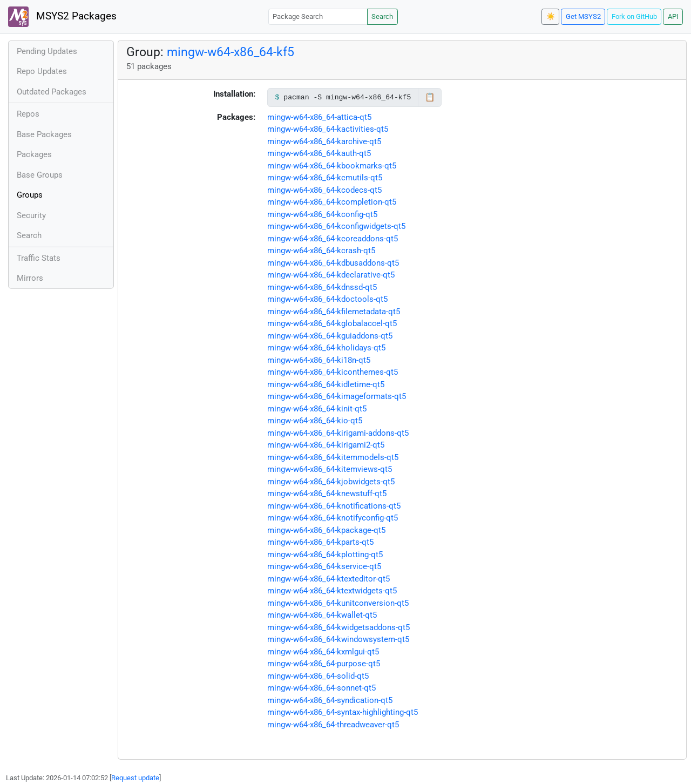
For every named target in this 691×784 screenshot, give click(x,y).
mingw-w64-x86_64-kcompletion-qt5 (332, 202)
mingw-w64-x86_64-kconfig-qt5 (322, 214)
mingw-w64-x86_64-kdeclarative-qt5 (331, 275)
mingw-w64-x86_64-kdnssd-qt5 (322, 287)
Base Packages (44, 134)
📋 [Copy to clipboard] (430, 97)
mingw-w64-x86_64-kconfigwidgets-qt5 (336, 226)
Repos (28, 114)
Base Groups (40, 175)
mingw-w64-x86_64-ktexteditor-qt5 (328, 579)
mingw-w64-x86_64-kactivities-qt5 (328, 129)
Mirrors (30, 278)
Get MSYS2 (583, 16)
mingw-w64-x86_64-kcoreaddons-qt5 (333, 239)
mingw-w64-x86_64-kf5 (231, 52)
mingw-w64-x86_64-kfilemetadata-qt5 (334, 312)
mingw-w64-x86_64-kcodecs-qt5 (324, 190)
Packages (34, 154)
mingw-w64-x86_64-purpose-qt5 (324, 664)
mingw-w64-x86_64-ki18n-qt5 (319, 360)
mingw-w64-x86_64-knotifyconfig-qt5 (333, 518)
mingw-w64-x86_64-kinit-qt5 (317, 409)
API (673, 16)
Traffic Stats (39, 258)
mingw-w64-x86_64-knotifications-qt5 (334, 506)
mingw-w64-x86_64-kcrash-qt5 (321, 251)
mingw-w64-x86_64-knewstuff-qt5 (327, 494)
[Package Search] (318, 16)
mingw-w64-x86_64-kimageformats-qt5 (337, 396)
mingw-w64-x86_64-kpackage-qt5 (326, 530)
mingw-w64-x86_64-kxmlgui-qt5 (323, 652)
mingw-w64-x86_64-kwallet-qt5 (322, 615)
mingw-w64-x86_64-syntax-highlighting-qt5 (343, 712)
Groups (30, 195)
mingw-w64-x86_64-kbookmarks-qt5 (332, 166)
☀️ (551, 16)
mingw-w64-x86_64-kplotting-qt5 (325, 555)
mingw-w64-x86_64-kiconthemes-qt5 (333, 372)
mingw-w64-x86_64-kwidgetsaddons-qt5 (338, 627)
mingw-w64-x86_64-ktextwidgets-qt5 (332, 591)
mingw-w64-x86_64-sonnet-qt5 (321, 688)
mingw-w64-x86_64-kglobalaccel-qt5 (332, 323)
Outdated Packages (52, 92)
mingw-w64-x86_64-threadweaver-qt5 (333, 725)
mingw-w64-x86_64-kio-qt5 (315, 421)
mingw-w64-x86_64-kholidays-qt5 (326, 348)
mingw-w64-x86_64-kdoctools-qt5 (327, 299)
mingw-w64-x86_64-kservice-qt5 (324, 566)
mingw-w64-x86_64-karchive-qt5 (324, 141)
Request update (135, 778)
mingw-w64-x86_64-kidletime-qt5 (326, 384)
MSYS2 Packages (62, 17)
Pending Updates (47, 51)
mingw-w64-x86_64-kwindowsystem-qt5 (338, 639)
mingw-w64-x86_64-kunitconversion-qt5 (338, 603)
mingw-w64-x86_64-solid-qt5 (318, 676)
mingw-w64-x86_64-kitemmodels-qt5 (333, 457)
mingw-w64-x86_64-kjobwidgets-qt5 (331, 482)
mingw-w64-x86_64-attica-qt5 (319, 117)
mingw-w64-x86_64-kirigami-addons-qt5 (338, 433)
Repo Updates (42, 71)
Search (382, 16)
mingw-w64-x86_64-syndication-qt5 (330, 700)
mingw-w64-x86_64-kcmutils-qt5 (325, 178)
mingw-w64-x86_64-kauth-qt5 (319, 153)
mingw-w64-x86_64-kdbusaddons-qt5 (333, 263)
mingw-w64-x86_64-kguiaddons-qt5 (330, 336)
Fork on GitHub (634, 16)
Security (31, 215)
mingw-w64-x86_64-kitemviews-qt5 (330, 469)
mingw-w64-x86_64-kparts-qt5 (320, 542)
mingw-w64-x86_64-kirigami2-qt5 (326, 445)
